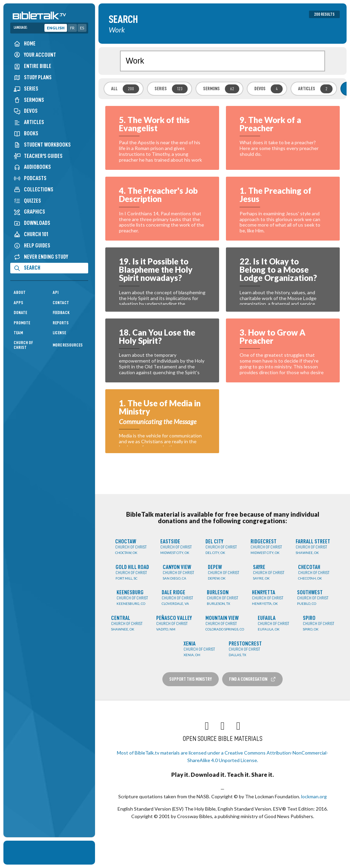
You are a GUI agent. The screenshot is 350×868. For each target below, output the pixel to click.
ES (82, 28)
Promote (22, 323)
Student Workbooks (42, 145)
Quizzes (27, 201)
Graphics (29, 212)
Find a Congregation (253, 679)
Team (18, 333)
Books (26, 133)
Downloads (32, 223)
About (20, 292)
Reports (61, 323)
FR (72, 28)
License (59, 333)
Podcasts (30, 178)
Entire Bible (32, 66)
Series (26, 89)
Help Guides (32, 246)
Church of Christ (23, 345)
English (56, 28)
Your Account (35, 55)
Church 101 (31, 234)
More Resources (68, 345)
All (125, 89)
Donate (20, 313)
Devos (26, 111)
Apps (18, 303)
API (56, 292)
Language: (21, 28)
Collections (33, 189)
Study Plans (33, 77)
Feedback (61, 313)
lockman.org (314, 796)
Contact (61, 303)
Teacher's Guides (38, 156)
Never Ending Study (41, 257)
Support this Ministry (191, 679)
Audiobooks (32, 167)
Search (27, 268)
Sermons (29, 100)
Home (25, 44)
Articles (29, 122)
